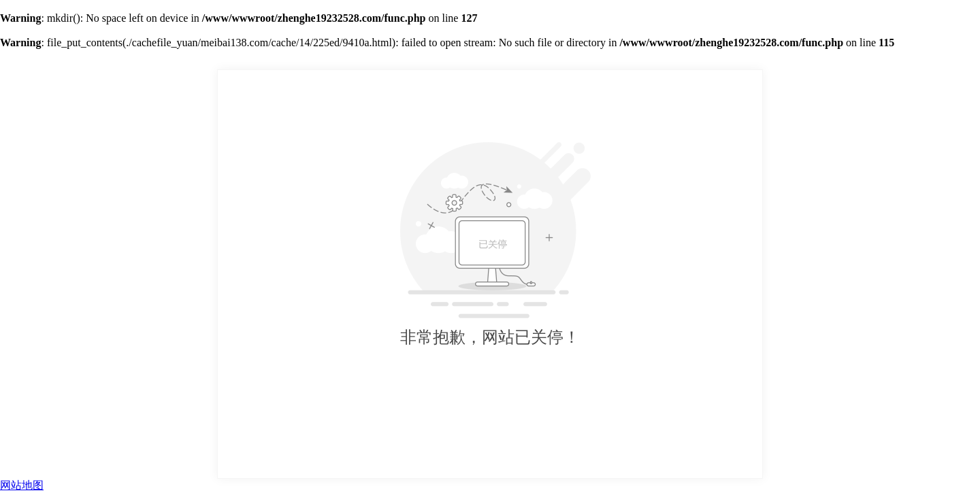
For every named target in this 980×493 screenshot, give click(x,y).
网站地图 (22, 485)
